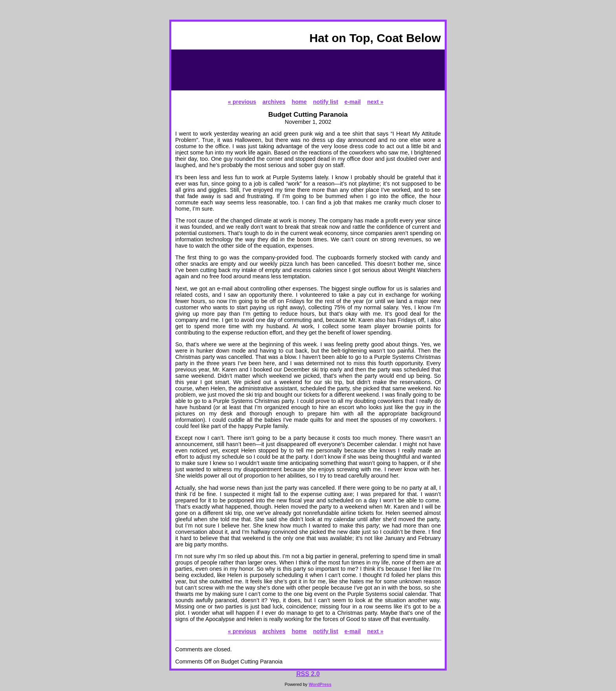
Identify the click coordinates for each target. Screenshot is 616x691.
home (299, 102)
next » (375, 102)
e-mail (353, 102)
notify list (326, 102)
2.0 (308, 674)
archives (274, 102)
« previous (242, 102)
